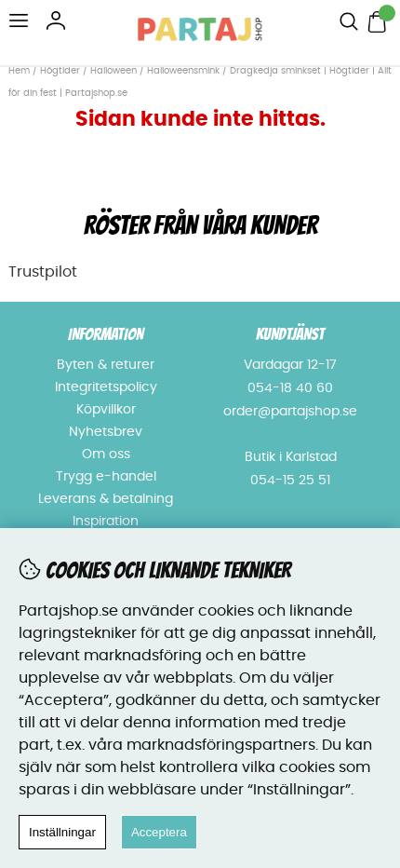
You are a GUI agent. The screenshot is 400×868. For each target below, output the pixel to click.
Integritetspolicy (106, 387)
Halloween (113, 71)
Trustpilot (43, 272)
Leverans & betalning (106, 499)
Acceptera (159, 832)
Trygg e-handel (106, 477)
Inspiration (106, 522)
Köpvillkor (106, 410)
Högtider (60, 71)
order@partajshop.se (290, 412)
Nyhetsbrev (106, 432)
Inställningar (62, 832)
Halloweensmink (183, 71)
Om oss (106, 454)
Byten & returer (106, 365)
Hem (19, 71)
